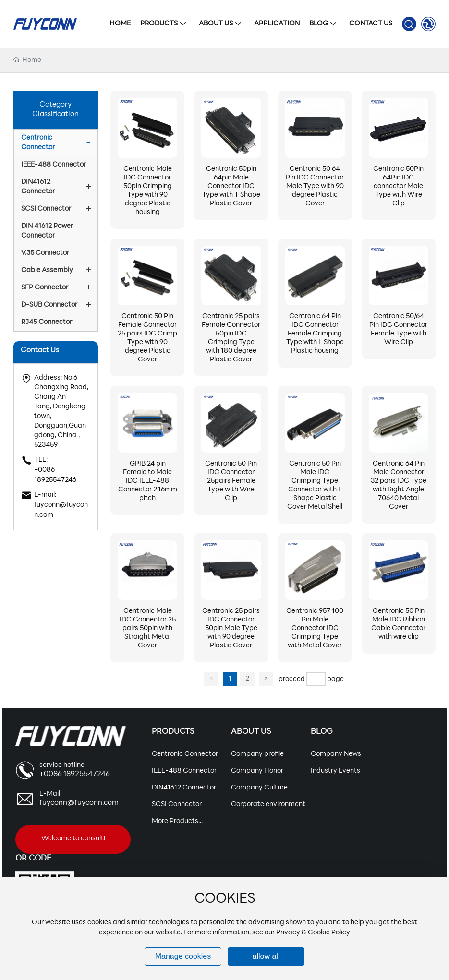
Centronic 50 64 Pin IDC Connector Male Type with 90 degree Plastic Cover (315, 186)
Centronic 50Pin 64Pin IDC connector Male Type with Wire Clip (398, 186)
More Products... (177, 821)
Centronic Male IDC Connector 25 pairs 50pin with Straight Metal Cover (148, 628)
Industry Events (335, 771)
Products (173, 732)
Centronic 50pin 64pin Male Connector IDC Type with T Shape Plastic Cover (231, 186)
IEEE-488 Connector (184, 771)
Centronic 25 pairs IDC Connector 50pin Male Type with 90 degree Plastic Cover (231, 628)
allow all (266, 956)
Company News (336, 754)
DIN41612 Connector (184, 788)
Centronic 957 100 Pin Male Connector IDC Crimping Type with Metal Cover (315, 628)
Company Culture (259, 788)
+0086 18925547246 (75, 774)
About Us (251, 732)
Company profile (257, 754)
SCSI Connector (177, 805)
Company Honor (257, 771)
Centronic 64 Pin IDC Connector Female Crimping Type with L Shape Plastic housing (315, 334)
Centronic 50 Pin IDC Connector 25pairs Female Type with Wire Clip (231, 481)
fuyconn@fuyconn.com (79, 803)
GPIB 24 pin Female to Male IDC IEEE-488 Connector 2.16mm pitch (148, 481)
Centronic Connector (185, 754)
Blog (322, 732)
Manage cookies (183, 956)
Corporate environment (268, 805)
